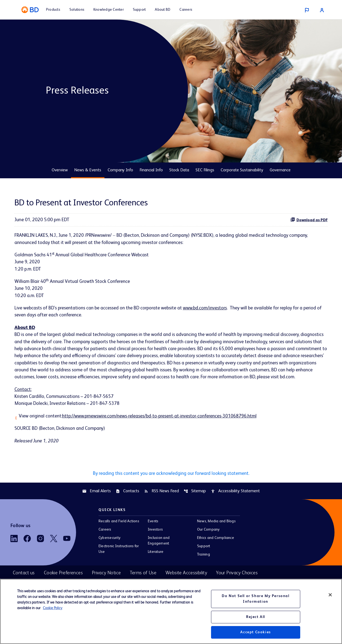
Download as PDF (309, 220)
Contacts (127, 502)
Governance (280, 170)
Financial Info (151, 170)
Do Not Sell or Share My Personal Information (255, 599)
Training (204, 566)
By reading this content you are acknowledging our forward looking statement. (171, 485)
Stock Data (179, 170)
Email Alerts (97, 502)
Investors (155, 541)
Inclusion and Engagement (159, 552)
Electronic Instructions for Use (119, 560)
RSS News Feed (161, 502)
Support (204, 558)
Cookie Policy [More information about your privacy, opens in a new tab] (53, 608)
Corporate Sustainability (242, 170)
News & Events (88, 170)
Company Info (120, 170)
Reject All (256, 617)
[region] (171, 611)
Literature (156, 563)
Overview (60, 170)
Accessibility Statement (235, 502)
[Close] (330, 595)
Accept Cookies (255, 632)
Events (153, 533)
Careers (105, 541)
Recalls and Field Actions (119, 533)
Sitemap (195, 502)
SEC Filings (205, 170)
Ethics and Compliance (216, 549)
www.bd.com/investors (210, 309)
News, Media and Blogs (216, 533)
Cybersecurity (110, 549)
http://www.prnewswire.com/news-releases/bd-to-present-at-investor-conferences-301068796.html (165, 427)
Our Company (208, 541)
